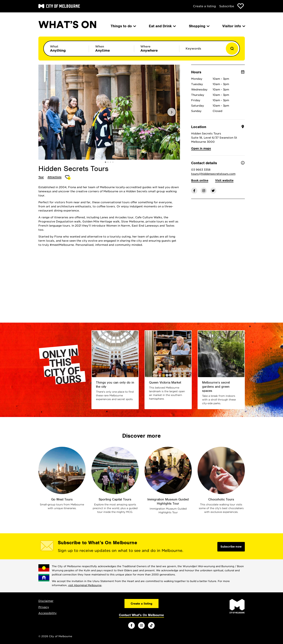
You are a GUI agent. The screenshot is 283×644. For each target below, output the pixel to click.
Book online (200, 180)
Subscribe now (231, 547)
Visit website (224, 180)
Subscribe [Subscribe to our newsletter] (227, 6)
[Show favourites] (241, 6)
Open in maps (201, 148)
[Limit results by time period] (111, 49)
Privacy (44, 607)
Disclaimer (46, 601)
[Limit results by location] (157, 49)
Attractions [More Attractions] (54, 177)
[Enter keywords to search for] (202, 51)
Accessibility (47, 613)
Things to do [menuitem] (123, 26)
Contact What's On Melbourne (141, 615)
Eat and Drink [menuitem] (162, 26)
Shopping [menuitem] (199, 26)
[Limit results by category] (66, 49)
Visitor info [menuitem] (233, 26)
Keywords (193, 49)
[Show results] (232, 49)
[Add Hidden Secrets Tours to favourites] (68, 178)
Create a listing (204, 6)
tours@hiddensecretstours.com (213, 174)
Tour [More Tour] (41, 177)
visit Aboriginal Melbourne (85, 585)
